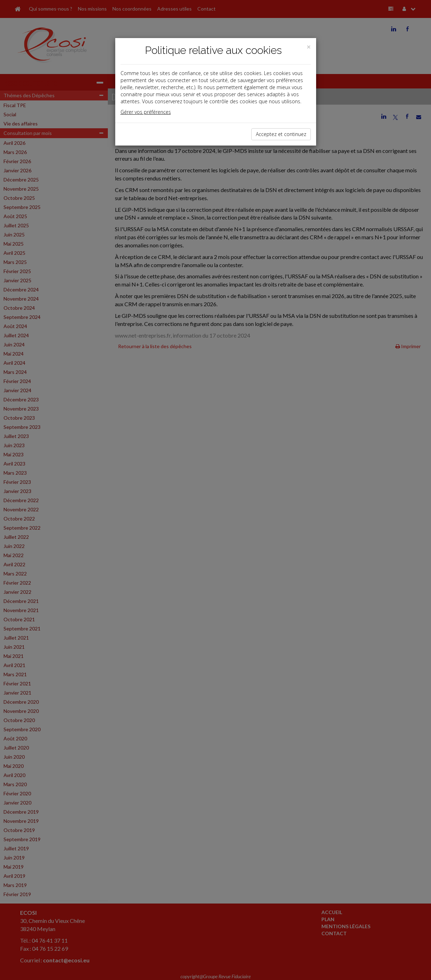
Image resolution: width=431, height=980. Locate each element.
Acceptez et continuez (281, 134)
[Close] (309, 47)
